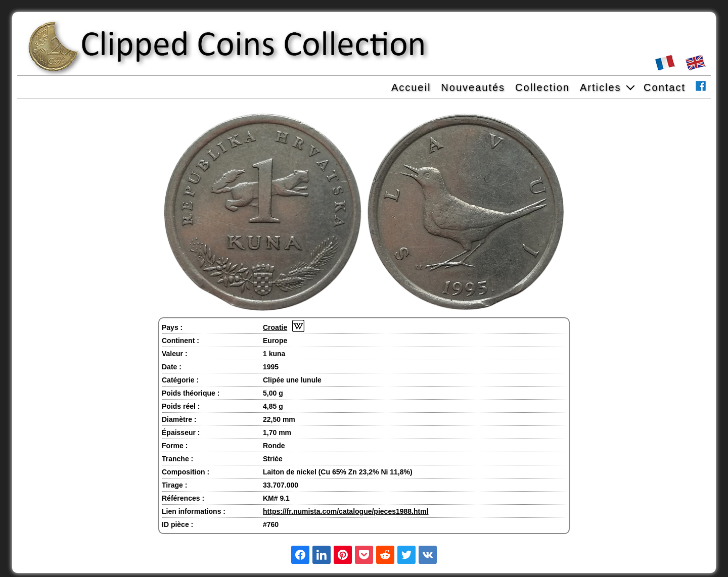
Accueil (411, 87)
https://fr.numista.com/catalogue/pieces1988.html (346, 511)
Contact (665, 87)
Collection (542, 87)
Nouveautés (473, 87)
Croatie (275, 327)
